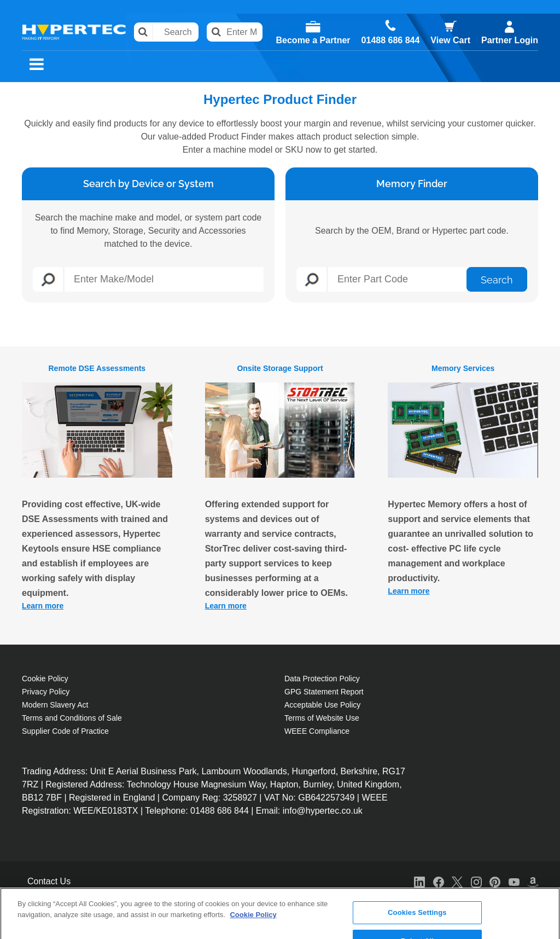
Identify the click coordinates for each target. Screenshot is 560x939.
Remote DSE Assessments (97, 368)
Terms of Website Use (322, 718)
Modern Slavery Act (55, 705)
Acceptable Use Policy (322, 705)
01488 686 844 (391, 40)
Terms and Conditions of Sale (72, 718)
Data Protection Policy (322, 679)
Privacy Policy (46, 692)
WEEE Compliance (317, 731)
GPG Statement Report (324, 692)
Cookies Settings (417, 866)
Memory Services (463, 368)
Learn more (43, 606)
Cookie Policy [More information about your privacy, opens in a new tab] (253, 868)
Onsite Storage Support (280, 368)
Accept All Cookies (417, 922)
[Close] (542, 891)
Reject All (417, 894)
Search (144, 32)
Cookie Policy (45, 679)
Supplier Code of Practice (65, 731)
